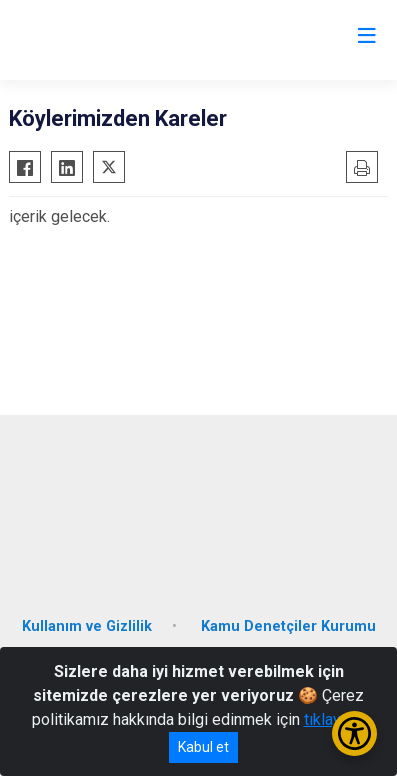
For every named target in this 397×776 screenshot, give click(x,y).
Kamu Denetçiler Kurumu (288, 626)
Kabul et (203, 747)
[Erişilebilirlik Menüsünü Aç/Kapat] (354, 733)
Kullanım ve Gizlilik (87, 626)
